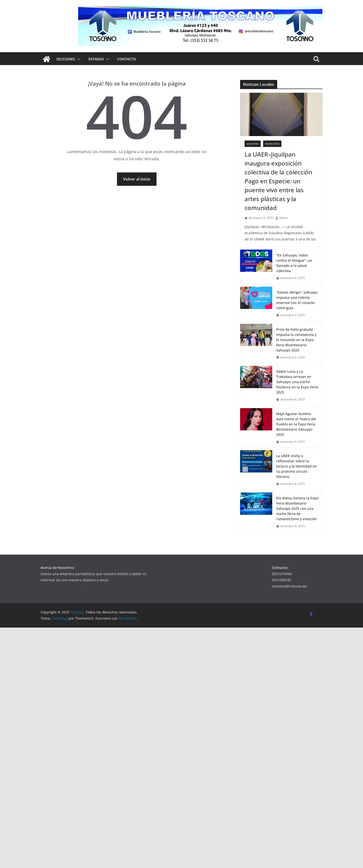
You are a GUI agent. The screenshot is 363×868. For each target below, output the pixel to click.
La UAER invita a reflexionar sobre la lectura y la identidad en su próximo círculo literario (296, 466)
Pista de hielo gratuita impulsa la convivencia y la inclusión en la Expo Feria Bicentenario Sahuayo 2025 (296, 340)
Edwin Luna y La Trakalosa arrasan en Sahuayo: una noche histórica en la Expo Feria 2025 (297, 382)
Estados (96, 59)
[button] (78, 59)
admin (284, 218)
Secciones (66, 59)
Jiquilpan (253, 144)
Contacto (127, 59)
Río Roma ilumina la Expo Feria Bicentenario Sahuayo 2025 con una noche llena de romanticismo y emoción (297, 508)
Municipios (272, 144)
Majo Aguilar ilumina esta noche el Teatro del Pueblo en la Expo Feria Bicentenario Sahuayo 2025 (296, 424)
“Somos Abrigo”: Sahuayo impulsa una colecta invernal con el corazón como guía (297, 300)
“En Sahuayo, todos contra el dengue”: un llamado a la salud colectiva (294, 263)
